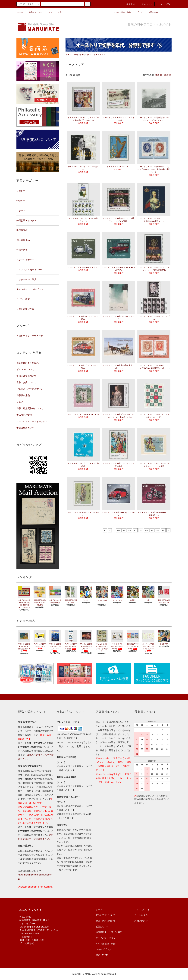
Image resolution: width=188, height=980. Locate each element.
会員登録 (129, 4)
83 (135, 531)
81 (124, 531)
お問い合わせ (152, 12)
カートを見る (141, 915)
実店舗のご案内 (24, 415)
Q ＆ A (20, 402)
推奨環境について (25, 428)
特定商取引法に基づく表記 (109, 932)
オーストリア (99, 55)
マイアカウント (142, 909)
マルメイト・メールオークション (33, 421)
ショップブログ (103, 949)
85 (146, 531)
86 (152, 531)
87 (158, 531)
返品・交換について (26, 382)
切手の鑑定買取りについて (30, 408)
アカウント (145, 4)
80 (118, 531)
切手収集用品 (23, 395)
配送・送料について (106, 921)
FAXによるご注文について (30, 389)
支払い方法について (106, 915)
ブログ (138, 12)
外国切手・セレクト (82, 55)
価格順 (159, 75)
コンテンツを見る (54, 12)
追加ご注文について (26, 376)
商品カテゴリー (34, 12)
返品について (102, 927)
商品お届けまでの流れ (28, 363)
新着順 (167, 75)
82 (130, 531)
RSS (98, 955)
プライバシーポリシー (107, 938)
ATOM (105, 955)
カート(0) (163, 4)
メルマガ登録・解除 (120, 12)
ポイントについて (25, 369)
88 (163, 531)
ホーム (20, 12)
